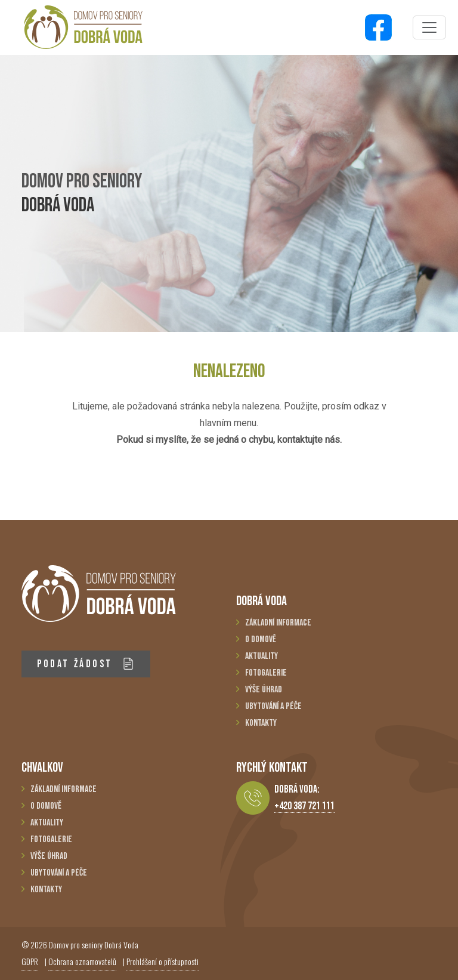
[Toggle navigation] (429, 27)
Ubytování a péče (273, 706)
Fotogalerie (266, 673)
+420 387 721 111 (304, 806)
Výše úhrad (264, 690)
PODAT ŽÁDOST (86, 664)
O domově (261, 640)
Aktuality (262, 656)
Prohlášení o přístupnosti (163, 961)
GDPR (30, 961)
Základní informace (278, 623)
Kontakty (261, 723)
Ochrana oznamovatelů (82, 961)
